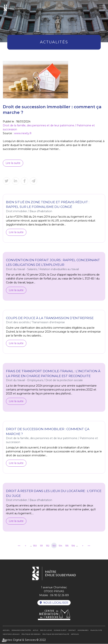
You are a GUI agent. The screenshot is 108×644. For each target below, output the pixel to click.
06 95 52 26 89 (59, 595)
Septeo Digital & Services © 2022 (24, 640)
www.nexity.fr (23, 133)
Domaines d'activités (21, 630)
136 (73, 546)
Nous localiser (56, 603)
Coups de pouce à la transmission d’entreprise (50, 318)
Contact (72, 630)
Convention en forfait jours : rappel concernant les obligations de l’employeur (53, 263)
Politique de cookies (31, 634)
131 (41, 546)
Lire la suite (13, 163)
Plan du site (96, 630)
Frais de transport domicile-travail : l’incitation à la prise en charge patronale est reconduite (53, 374)
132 (48, 546)
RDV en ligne (46, 630)
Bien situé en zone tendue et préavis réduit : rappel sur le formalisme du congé (48, 205)
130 (35, 546)
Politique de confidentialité (56, 634)
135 (67, 546)
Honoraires (83, 630)
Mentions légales (11, 634)
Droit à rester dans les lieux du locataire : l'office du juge (54, 494)
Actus (36, 630)
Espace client (60, 630)
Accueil (6, 630)
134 (60, 546)
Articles (75, 634)
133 (54, 546)
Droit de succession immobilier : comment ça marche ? (48, 432)
